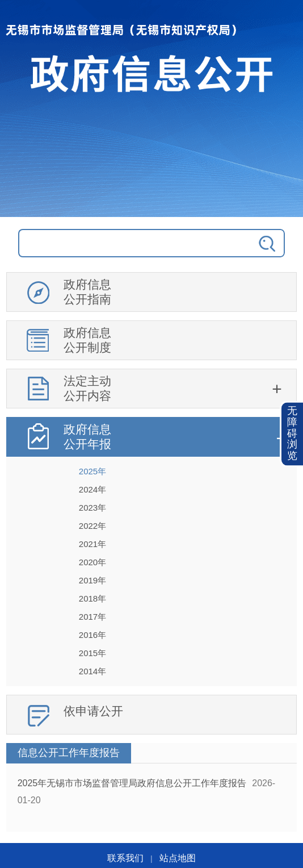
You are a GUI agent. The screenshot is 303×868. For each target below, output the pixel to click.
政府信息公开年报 (87, 437)
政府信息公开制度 (87, 340)
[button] (292, 434)
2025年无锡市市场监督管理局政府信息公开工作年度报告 (132, 783)
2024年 (92, 489)
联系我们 (125, 858)
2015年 (92, 653)
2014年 (92, 671)
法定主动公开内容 (87, 388)
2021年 (92, 544)
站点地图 (178, 858)
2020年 (92, 562)
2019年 (92, 580)
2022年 (92, 526)
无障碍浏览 (292, 434)
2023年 (92, 508)
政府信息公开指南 (87, 292)
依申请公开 (93, 711)
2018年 (92, 598)
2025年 (92, 471)
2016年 (92, 635)
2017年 (92, 617)
